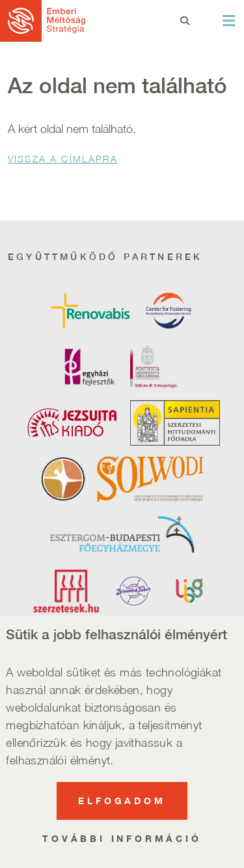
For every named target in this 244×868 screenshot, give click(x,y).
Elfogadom (122, 813)
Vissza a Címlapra (63, 159)
